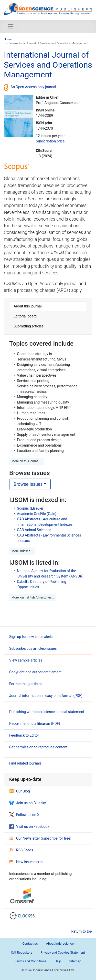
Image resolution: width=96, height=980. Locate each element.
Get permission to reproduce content (38, 747)
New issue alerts (26, 862)
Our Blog (20, 791)
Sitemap (75, 961)
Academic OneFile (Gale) (37, 514)
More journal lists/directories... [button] (33, 597)
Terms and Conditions (31, 961)
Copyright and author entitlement (35, 672)
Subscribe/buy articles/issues (33, 648)
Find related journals (25, 763)
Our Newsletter (25, 838)
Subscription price (50, 141)
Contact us (30, 943)
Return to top (82, 931)
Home (8, 39)
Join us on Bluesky (28, 803)
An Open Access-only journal (33, 87)
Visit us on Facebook (29, 827)
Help (58, 961)
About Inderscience (60, 943)
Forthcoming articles (26, 684)
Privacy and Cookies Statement (63, 952)
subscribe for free (56, 838)
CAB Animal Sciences (34, 530)
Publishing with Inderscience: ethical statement (47, 712)
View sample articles (26, 660)
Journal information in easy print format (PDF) (46, 696)
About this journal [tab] (28, 306)
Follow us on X (24, 815)
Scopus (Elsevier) (31, 508)
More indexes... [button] (22, 551)
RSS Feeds (21, 850)
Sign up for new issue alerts (31, 637)
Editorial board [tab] (25, 316)
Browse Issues (28, 484)
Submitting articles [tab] (29, 326)
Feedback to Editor (24, 735)
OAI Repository (22, 952)
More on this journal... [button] (27, 461)
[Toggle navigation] (11, 26)
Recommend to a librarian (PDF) (35, 724)
